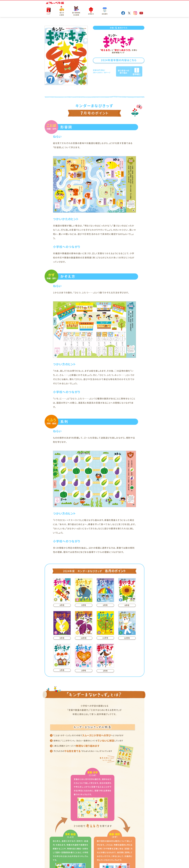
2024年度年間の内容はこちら (119, 60)
